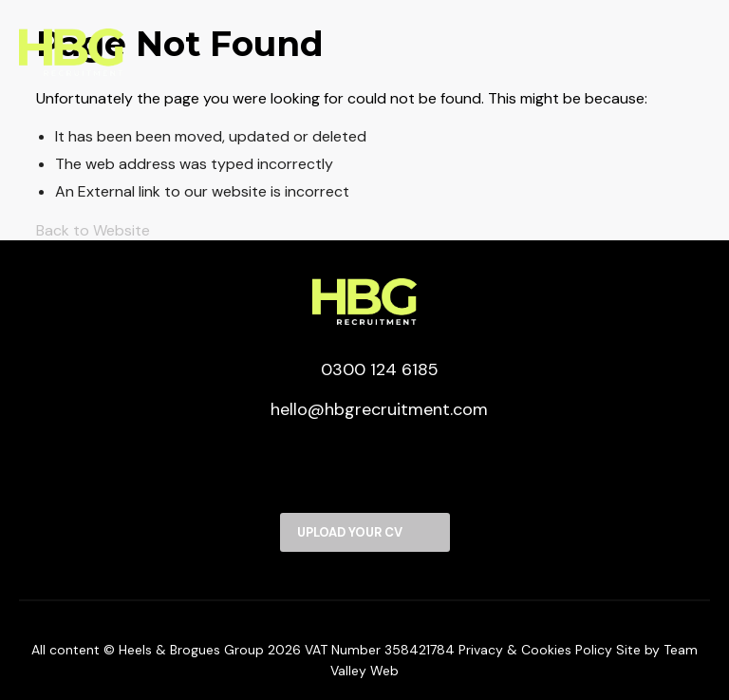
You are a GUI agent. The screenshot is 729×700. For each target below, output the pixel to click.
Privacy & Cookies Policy (535, 650)
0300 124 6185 (365, 369)
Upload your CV (350, 532)
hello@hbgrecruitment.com (364, 409)
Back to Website (93, 230)
